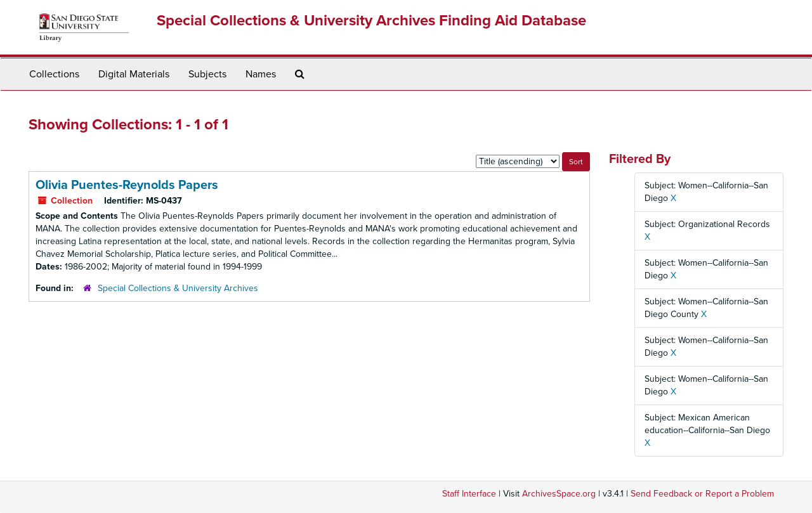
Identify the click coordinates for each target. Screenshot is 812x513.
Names (261, 74)
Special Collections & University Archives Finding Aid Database (371, 21)
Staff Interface (469, 494)
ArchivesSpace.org (559, 494)
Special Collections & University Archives (178, 288)
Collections (54, 74)
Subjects (207, 74)
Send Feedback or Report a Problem (702, 494)
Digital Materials (134, 74)
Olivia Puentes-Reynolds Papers (127, 185)
